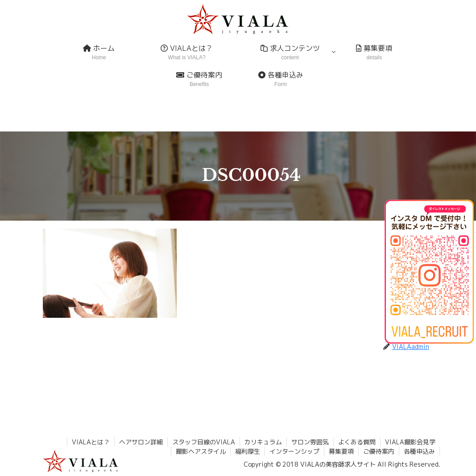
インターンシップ (294, 451)
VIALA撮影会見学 (410, 442)
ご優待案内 (379, 451)
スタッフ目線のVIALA (204, 442)
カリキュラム (263, 442)
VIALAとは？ (91, 442)
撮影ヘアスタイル (201, 451)
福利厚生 (248, 451)
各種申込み (419, 451)
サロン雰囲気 (310, 442)
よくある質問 (357, 442)
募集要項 (341, 451)
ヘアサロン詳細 (141, 442)
